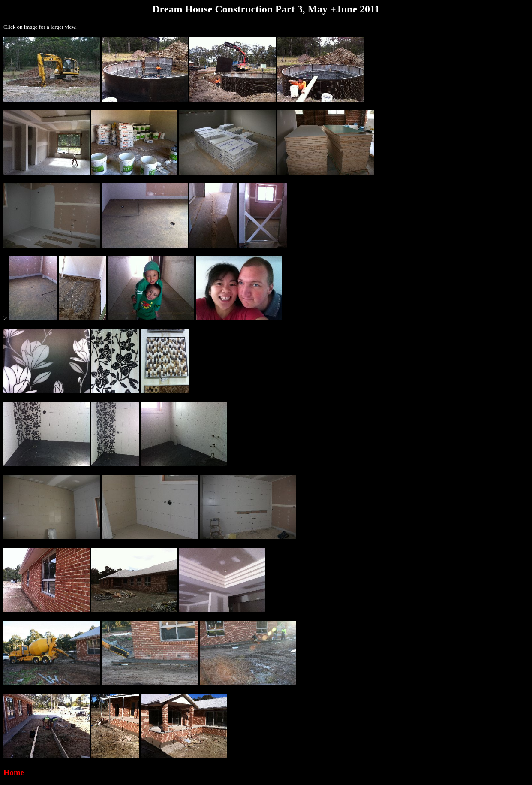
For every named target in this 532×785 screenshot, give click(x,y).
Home (14, 772)
